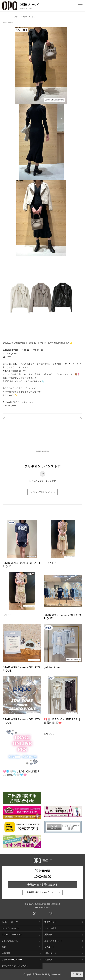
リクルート (49, 947)
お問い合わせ (50, 953)
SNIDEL (8, 615)
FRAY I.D (50, 563)
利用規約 (48, 960)
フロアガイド (50, 922)
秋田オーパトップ (10, 922)
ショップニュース (10, 941)
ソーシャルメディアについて (15, 966)
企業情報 (6, 953)
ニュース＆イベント (53, 941)
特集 (4, 947)
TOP (78, 974)
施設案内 (48, 935)
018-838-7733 (44, 907)
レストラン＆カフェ (11, 928)
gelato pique (52, 667)
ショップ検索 (50, 928)
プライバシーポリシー (12, 960)
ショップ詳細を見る (41, 492)
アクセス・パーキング (12, 935)
